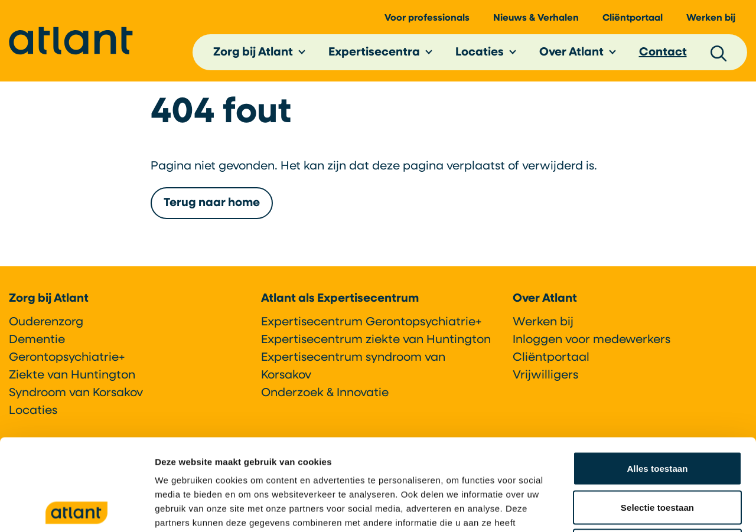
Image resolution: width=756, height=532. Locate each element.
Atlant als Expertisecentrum (340, 299)
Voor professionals (427, 18)
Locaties (480, 53)
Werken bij (711, 18)
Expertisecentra (374, 53)
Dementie (37, 340)
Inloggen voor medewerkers (592, 340)
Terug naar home (212, 203)
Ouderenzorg (46, 322)
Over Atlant (571, 53)
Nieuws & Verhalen (536, 18)
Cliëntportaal (633, 18)
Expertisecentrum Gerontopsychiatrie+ (372, 322)
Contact (663, 53)
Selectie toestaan (657, 416)
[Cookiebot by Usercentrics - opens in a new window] (76, 509)
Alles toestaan (657, 377)
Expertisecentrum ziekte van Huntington (376, 340)
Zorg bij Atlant (253, 53)
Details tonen (638, 509)
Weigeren (657, 454)
